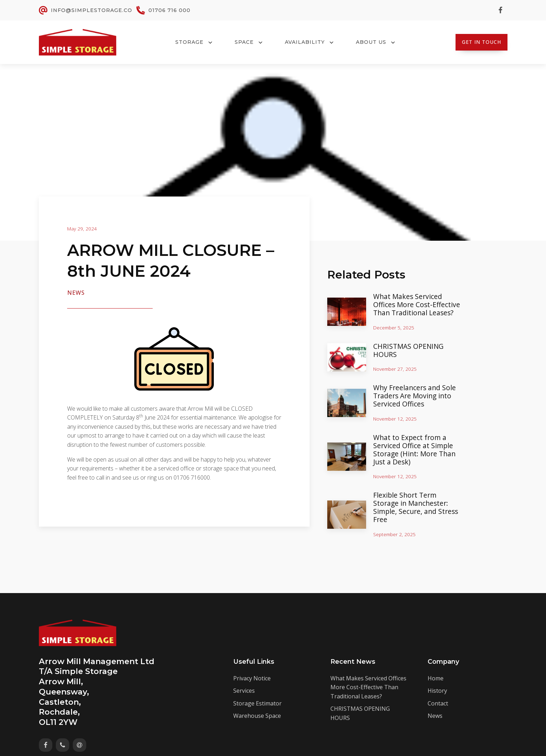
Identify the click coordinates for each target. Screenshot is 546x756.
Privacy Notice (252, 677)
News (76, 293)
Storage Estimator (257, 703)
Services (244, 690)
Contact (438, 703)
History (437, 690)
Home (436, 677)
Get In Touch (482, 42)
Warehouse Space (257, 715)
